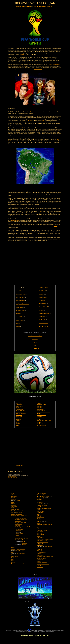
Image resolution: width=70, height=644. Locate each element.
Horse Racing (20, 534)
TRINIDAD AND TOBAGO (44, 421)
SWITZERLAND (41, 418)
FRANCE (19, 418)
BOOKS (26, 7)
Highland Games (49, 539)
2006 (23, 550)
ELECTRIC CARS (38, 636)
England (10, 66)
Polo (17, 535)
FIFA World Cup (35, 348)
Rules (18, 549)
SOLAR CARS (46, 636)
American (23, 549)
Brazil (22, 50)
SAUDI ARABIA (41, 411)
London (47, 496)
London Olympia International (22, 527)
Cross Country (20, 529)
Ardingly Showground (20, 518)
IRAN (18, 422)
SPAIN (39, 413)
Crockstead (18, 521)
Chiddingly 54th (21, 553)
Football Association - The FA (35, 336)
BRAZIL (19, 408)
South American (38, 69)
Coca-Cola (30, 112)
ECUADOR (19, 415)
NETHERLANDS (42, 405)
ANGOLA (19, 403)
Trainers (24, 545)
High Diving (19, 514)
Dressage (19, 531)
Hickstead (18, 525)
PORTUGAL (40, 409)
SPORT (53, 7)
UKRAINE (40, 424)
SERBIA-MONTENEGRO (44, 412)
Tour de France (20, 512)
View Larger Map (19, 465)
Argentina (22, 54)
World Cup (19, 550)
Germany (58, 65)
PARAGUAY (40, 406)
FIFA (40, 211)
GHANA (19, 421)
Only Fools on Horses (20, 540)
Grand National (19, 538)
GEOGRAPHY (35, 7)
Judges (24, 541)
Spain (25, 66)
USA (43, 120)
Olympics (29, 120)
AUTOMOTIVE (24, 636)
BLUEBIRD (31, 636)
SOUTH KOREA (41, 415)
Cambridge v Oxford (46, 508)
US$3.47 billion (17, 207)
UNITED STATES (42, 425)
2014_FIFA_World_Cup (13, 478)
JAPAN (18, 425)
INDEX (45, 7)
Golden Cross (18, 524)
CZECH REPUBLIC (21, 413)
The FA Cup (35, 339)
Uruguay (50, 65)
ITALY (18, 424)
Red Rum (26, 538)
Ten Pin (18, 501)
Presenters (25, 543)
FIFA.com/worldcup (12, 477)
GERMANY (19, 419)
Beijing (43, 498)
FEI (26, 516)
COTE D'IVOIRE (21, 411)
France (20, 66)
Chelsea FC (19, 314)
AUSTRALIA (20, 406)
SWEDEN (40, 416)
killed (56, 226)
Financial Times (15, 220)
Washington (25, 128)
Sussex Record (48, 546)
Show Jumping (21, 516)
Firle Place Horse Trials (21, 522)
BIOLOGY (22, 7)
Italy (54, 65)
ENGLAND (19, 416)
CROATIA (19, 412)
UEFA (35, 342)
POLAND (40, 408)
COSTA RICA (20, 409)
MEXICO (40, 403)
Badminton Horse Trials (21, 520)
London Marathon (21, 564)
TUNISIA (40, 422)
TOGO (39, 419)
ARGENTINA (20, 405)
